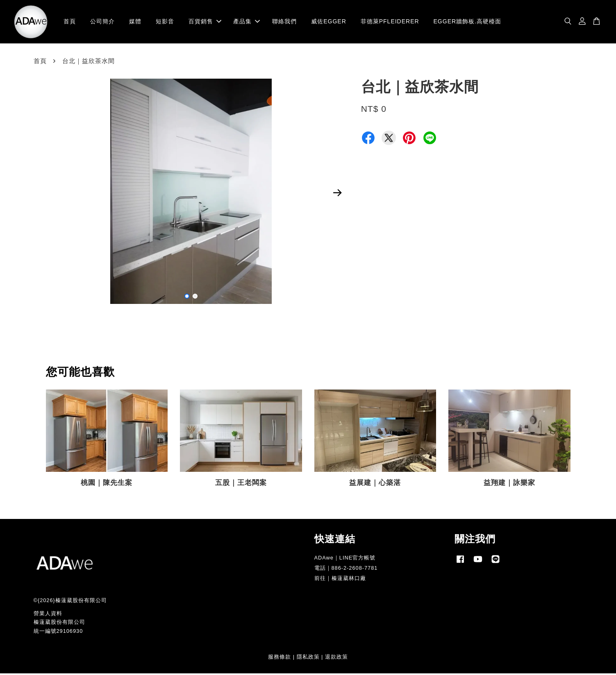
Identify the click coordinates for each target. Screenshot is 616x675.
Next (338, 194)
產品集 (247, 22)
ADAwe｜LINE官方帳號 (345, 559)
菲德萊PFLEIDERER (390, 22)
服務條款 (280, 658)
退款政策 (336, 658)
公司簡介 (102, 22)
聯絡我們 (284, 22)
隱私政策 (308, 658)
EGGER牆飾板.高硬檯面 (467, 22)
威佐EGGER (329, 22)
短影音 (165, 22)
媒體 (135, 22)
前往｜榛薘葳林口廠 (340, 579)
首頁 (70, 22)
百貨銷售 (205, 22)
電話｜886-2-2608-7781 (346, 569)
